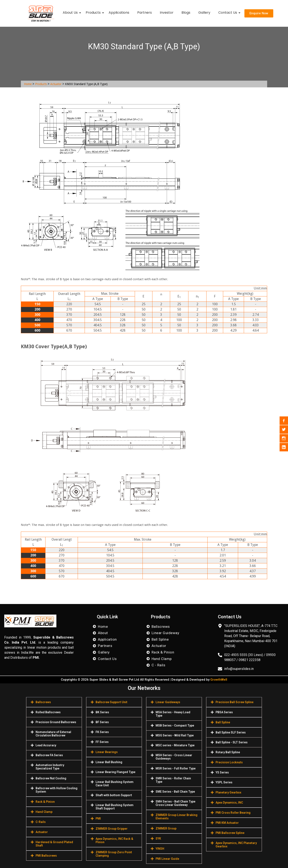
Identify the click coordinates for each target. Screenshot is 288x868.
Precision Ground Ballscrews (56, 722)
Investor (167, 13)
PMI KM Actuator (227, 823)
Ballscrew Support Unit (111, 702)
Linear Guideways (168, 702)
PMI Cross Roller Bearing (233, 813)
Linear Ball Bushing (109, 762)
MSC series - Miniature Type (175, 745)
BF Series (102, 722)
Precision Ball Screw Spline (235, 702)
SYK (158, 839)
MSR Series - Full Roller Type (176, 768)
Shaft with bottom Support (114, 795)
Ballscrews (43, 702)
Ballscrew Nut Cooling (51, 778)
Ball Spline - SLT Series (232, 742)
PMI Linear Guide (167, 859)
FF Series (102, 742)
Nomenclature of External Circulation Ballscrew (53, 734)
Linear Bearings (107, 752)
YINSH (160, 849)
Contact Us (229, 13)
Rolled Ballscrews (48, 712)
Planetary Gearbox (228, 792)
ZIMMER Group (166, 828)
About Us (71, 13)
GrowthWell (219, 680)
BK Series (102, 712)
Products (94, 13)
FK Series (102, 732)
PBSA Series (224, 712)
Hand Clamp (44, 812)
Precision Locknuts (229, 762)
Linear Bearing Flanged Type (115, 772)
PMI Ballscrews (46, 856)
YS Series (222, 772)
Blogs (186, 13)
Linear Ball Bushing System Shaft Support (115, 807)
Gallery (204, 13)
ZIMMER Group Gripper (112, 829)
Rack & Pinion (45, 802)
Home (28, 84)
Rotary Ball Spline (228, 752)
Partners (145, 13)
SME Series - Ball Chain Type (175, 792)
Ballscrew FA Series (49, 755)
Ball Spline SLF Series (231, 732)
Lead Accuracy (46, 745)
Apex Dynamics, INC (229, 803)
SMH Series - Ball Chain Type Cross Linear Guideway (175, 803)
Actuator (56, 84)
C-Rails (41, 822)
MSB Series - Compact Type (175, 725)
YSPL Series (224, 782)
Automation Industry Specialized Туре (50, 767)
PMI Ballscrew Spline (230, 833)
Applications (119, 13)
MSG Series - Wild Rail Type (175, 735)
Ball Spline (223, 722)
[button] (54, 702)
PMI (98, 819)
